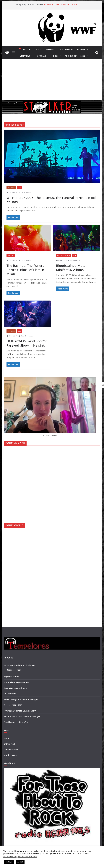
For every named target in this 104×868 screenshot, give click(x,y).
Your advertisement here (15, 688)
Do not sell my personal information (20, 857)
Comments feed (11, 750)
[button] (40, 50)
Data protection (14, 670)
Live (37, 49)
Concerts (11, 188)
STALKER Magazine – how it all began (21, 699)
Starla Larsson (26, 192)
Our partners (10, 694)
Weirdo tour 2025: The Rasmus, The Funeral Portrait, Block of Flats (52, 200)
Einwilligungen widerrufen (16, 722)
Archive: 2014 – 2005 (75, 56)
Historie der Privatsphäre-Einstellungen (22, 716)
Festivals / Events (64, 255)
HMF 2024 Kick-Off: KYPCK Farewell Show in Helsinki (27, 343)
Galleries (65, 49)
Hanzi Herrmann (27, 336)
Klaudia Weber (76, 260)
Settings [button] (9, 862)
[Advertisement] (52, 80)
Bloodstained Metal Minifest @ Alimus (71, 268)
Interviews (25, 56)
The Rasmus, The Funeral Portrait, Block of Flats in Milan (26, 270)
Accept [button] (20, 862)
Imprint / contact (12, 677)
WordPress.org (11, 755)
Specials (42, 56)
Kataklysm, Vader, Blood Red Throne (61, 4)
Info (55, 56)
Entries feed (9, 744)
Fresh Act (51, 49)
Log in (7, 738)
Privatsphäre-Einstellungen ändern (20, 711)
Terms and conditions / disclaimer (19, 665)
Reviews (81, 49)
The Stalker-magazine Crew (16, 682)
